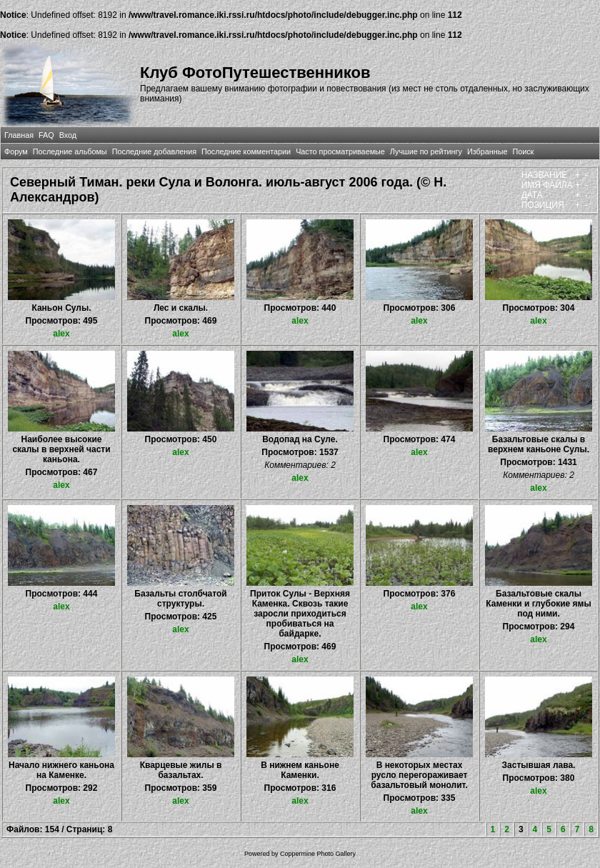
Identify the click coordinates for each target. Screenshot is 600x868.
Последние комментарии (246, 151)
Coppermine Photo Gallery (318, 854)
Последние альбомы (70, 151)
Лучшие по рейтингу (426, 151)
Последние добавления (154, 151)
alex (61, 334)
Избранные (487, 151)
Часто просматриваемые (340, 151)
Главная (19, 135)
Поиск (523, 151)
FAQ (46, 135)
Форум (16, 151)
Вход (68, 135)
